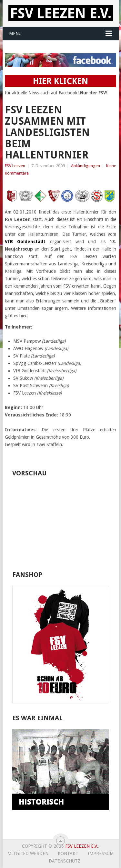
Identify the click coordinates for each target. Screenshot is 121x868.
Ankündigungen (86, 166)
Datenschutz (65, 861)
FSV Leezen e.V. (61, 13)
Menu (15, 33)
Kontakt (68, 854)
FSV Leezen (15, 166)
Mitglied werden (28, 854)
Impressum (101, 854)
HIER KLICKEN (60, 81)
